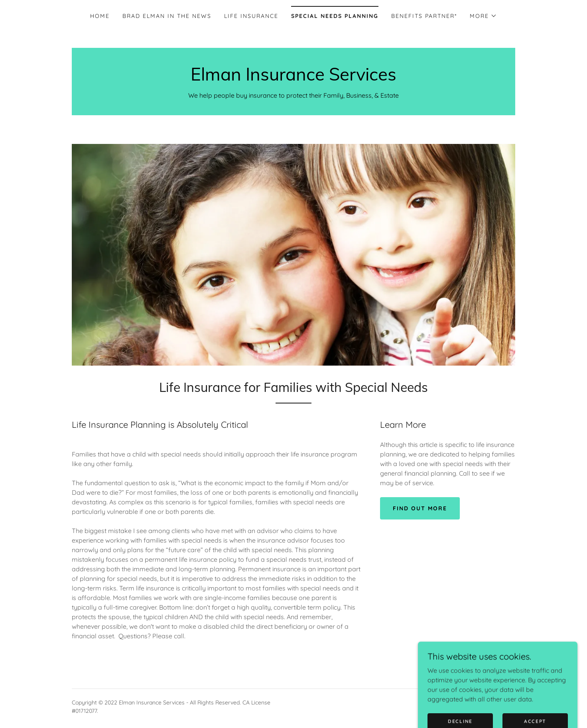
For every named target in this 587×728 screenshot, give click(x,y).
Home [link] (100, 16)
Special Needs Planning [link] (335, 16)
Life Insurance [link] (251, 16)
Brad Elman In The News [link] (167, 16)
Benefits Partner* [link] (424, 16)
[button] (483, 16)
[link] (293, 78)
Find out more (420, 508)
